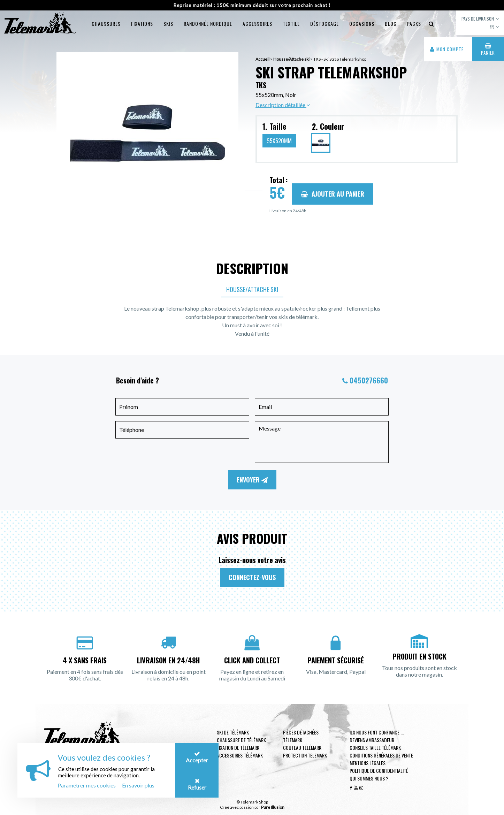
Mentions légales (368, 763)
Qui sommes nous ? (369, 778)
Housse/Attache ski (252, 289)
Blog (391, 24)
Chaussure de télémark (241, 740)
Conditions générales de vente (381, 755)
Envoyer (252, 480)
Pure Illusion (273, 807)
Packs (414, 24)
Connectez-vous (252, 577)
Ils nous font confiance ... (377, 732)
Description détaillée (283, 105)
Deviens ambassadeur (372, 740)
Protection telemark (305, 755)
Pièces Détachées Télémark (301, 736)
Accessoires (257, 24)
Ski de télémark (233, 732)
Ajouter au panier (333, 194)
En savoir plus (138, 785)
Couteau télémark (302, 748)
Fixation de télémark (238, 748)
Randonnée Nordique (208, 24)
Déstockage (324, 24)
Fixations (142, 24)
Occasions (362, 24)
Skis (168, 24)
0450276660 (369, 380)
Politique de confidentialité (379, 771)
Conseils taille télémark (375, 748)
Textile (291, 24)
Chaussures (106, 24)
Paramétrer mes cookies (87, 785)
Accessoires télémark (240, 755)
